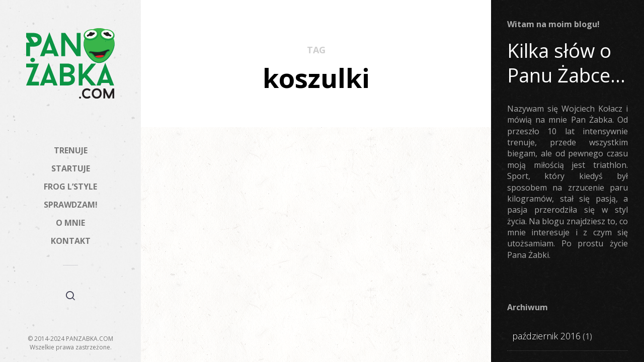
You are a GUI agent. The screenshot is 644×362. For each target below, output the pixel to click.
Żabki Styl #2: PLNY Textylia (221, 281)
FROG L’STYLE (70, 187)
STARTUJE (71, 168)
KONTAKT (71, 241)
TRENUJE (71, 150)
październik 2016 (546, 336)
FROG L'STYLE (210, 253)
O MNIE (70, 223)
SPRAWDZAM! (71, 205)
